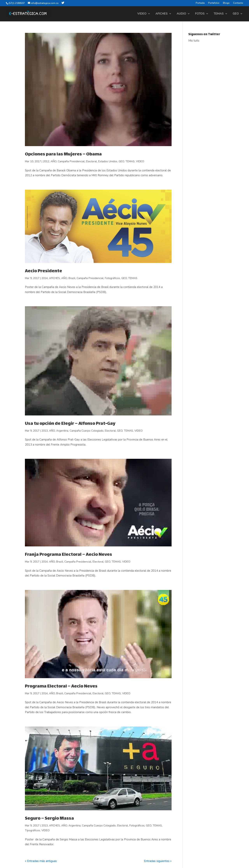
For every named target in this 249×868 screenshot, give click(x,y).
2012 (46, 161)
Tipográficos (32, 830)
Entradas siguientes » (158, 861)
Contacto (238, 3)
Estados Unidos (108, 161)
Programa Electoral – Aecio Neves (61, 687)
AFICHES (162, 14)
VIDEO (142, 14)
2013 (45, 431)
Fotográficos (112, 278)
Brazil (72, 278)
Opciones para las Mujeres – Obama (63, 154)
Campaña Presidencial (71, 161)
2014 (45, 278)
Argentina (62, 431)
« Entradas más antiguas (41, 861)
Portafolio (214, 3)
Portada (200, 3)
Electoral (91, 161)
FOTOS (200, 14)
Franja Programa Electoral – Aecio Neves (68, 555)
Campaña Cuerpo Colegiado (87, 431)
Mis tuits (194, 41)
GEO (236, 14)
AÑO (53, 161)
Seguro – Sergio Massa (49, 819)
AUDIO (181, 14)
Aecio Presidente (43, 271)
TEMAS (219, 14)
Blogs (226, 3)
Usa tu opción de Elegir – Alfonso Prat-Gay (70, 424)
